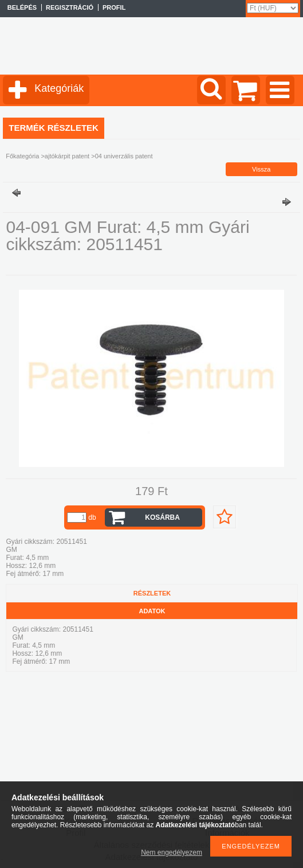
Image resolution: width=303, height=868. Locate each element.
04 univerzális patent (124, 156)
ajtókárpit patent (67, 156)
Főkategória (22, 156)
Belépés (22, 7)
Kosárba (162, 517)
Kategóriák (59, 88)
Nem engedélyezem (172, 853)
